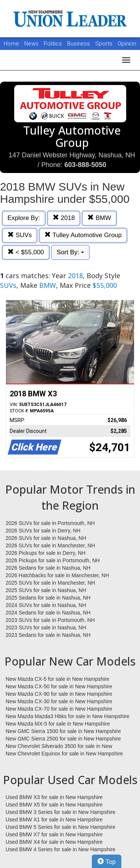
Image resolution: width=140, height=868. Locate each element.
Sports (105, 44)
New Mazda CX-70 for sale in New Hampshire (59, 709)
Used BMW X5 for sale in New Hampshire (54, 805)
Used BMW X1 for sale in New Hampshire (54, 820)
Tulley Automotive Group (83, 235)
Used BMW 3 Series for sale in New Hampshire (60, 812)
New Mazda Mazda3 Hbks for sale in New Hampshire (67, 716)
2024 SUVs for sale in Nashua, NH (46, 605)
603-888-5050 (85, 165)
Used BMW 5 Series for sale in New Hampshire (60, 827)
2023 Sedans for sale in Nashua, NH (48, 635)
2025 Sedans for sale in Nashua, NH (48, 598)
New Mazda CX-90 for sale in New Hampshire (59, 694)
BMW (99, 218)
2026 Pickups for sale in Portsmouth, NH (53, 560)
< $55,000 (26, 252)
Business (79, 44)
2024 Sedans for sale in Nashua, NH (48, 613)
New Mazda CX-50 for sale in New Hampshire (59, 686)
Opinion (127, 44)
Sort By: (70, 252)
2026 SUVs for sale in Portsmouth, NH (50, 523)
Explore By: (24, 218)
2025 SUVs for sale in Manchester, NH (50, 583)
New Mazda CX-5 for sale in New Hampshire (57, 679)
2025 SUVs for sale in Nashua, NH (46, 590)
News (31, 44)
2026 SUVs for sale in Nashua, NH (46, 538)
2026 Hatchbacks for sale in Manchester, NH (57, 575)
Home (11, 44)
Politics (53, 44)
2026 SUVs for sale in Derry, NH (43, 531)
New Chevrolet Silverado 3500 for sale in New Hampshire (59, 746)
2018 (64, 218)
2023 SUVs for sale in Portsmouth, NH (50, 620)
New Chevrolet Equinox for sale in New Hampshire (64, 754)
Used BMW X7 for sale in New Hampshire (54, 834)
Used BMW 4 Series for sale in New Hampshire (60, 849)
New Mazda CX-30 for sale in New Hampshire (59, 701)
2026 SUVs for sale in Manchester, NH (50, 545)
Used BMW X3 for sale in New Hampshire (54, 797)
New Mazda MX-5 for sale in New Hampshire (58, 724)
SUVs (20, 235)
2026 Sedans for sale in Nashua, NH (48, 568)
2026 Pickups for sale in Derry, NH (46, 553)
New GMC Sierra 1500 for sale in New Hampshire (63, 731)
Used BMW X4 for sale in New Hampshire (54, 842)
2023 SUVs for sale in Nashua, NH (46, 628)
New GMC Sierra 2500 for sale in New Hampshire (63, 739)
